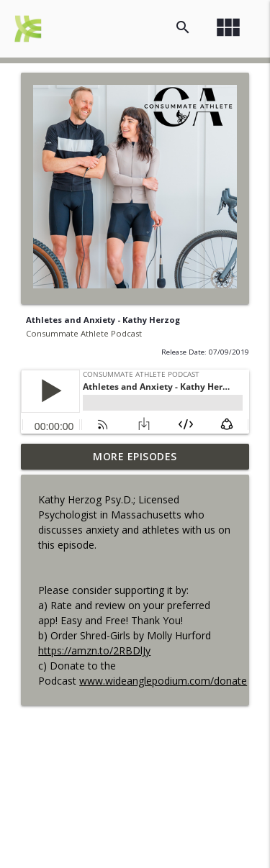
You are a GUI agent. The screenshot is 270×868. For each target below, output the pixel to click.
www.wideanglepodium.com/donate (163, 681)
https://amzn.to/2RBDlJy (94, 650)
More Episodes (135, 456)
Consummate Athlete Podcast (84, 333)
